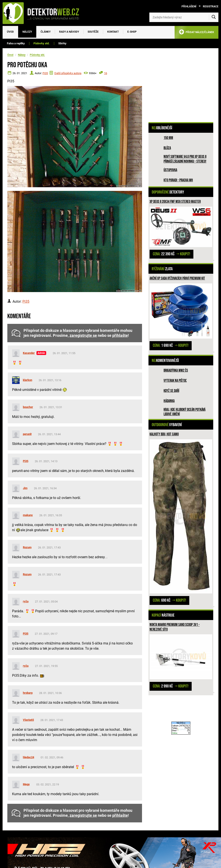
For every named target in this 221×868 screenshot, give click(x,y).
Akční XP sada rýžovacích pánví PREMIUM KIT (177, 278)
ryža (26, 601)
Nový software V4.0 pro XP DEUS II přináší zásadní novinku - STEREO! (185, 159)
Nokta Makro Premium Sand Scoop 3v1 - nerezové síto (175, 627)
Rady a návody (69, 32)
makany (28, 515)
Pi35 (45, 73)
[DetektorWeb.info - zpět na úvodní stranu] (44, 13)
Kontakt (113, 32)
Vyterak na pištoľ (175, 381)
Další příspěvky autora (68, 73)
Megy (26, 784)
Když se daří (171, 391)
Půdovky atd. (42, 43)
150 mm (168, 138)
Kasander (29, 353)
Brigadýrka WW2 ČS (176, 370)
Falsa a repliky (16, 43)
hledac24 (28, 757)
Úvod (10, 32)
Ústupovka (170, 170)
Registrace (211, 6)
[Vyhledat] (214, 17)
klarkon (28, 380)
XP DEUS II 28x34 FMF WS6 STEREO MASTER (175, 202)
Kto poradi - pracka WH (178, 180)
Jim (25, 488)
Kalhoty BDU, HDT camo (164, 434)
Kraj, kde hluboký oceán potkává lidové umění (185, 412)
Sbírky (62, 43)
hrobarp (28, 693)
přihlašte (120, 336)
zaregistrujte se (83, 336)
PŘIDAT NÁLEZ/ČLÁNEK (197, 33)
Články (46, 32)
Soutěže (93, 32)
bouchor (28, 407)
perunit (27, 434)
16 (106, 73)
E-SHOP (132, 32)
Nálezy (27, 32)
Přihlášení (189, 6)
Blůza (167, 148)
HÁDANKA (169, 401)
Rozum (27, 547)
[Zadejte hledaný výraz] (184, 17)
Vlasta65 (28, 720)
